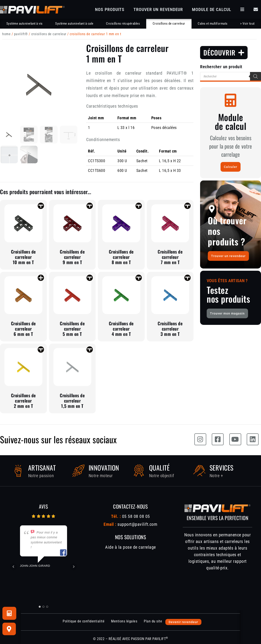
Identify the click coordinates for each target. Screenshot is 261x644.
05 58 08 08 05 (135, 516)
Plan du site (153, 621)
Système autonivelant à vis (25, 24)
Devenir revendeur (183, 622)
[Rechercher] (256, 76)
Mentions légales (124, 621)
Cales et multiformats (213, 24)
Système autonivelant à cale (74, 24)
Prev (13, 567)
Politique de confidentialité (84, 621)
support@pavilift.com (137, 524)
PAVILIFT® (21, 34)
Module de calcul (212, 9)
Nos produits (110, 9)
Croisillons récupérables (123, 24)
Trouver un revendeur (158, 9)
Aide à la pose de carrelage (130, 547)
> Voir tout (247, 24)
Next (74, 567)
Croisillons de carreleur (169, 24)
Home (6, 34)
